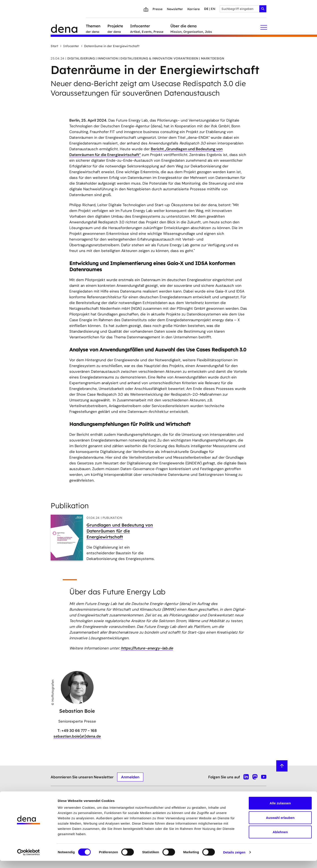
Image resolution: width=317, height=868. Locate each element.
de (206, 9)
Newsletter (175, 9)
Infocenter (69, 46)
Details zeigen (234, 859)
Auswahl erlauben (280, 825)
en (213, 9)
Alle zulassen (280, 810)
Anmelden (130, 777)
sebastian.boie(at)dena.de (77, 736)
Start (54, 46)
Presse (158, 9)
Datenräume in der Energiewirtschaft (110, 46)
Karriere (194, 9)
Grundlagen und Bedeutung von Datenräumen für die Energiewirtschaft (120, 531)
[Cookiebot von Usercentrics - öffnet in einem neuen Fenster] (29, 859)
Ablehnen (280, 839)
